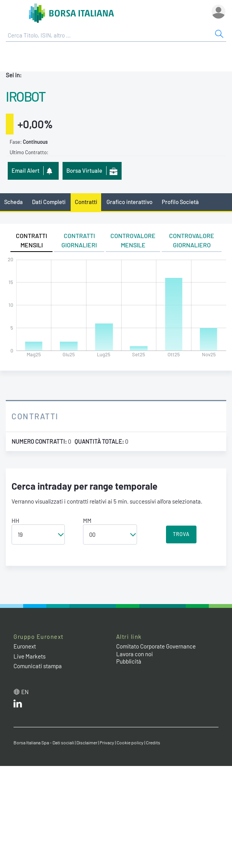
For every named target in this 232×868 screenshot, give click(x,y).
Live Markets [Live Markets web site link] (30, 656)
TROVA (181, 534)
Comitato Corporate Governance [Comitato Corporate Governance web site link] (156, 646)
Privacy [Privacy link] (107, 742)
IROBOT (25, 96)
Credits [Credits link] (153, 742)
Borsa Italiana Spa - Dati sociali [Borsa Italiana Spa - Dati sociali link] (44, 742)
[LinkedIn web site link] (18, 705)
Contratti (86, 202)
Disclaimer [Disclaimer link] (87, 742)
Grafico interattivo (130, 202)
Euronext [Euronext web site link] (25, 646)
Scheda (14, 202)
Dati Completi (49, 202)
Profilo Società (180, 202)
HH (15, 521)
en (25, 692)
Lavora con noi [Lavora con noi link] (135, 654)
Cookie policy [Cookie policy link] (130, 742)
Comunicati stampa (38, 666)
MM (87, 521)
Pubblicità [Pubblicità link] (129, 661)
